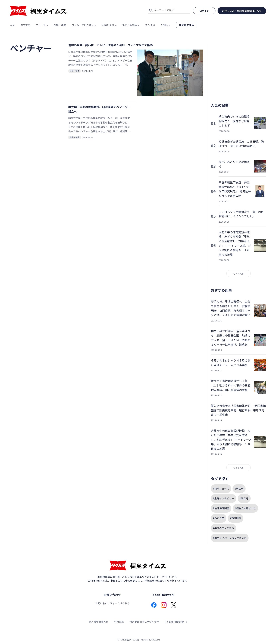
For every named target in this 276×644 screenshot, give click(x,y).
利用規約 (119, 622)
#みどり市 (219, 518)
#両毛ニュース (221, 489)
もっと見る (239, 273)
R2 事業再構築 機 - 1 (176, 622)
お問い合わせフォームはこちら (112, 603)
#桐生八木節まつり (245, 508)
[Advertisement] (239, 70)
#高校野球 (236, 518)
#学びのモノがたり (224, 528)
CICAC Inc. (156, 640)
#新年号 (244, 498)
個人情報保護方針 (99, 622)
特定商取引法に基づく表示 (144, 622)
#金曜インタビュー (224, 498)
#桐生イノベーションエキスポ (230, 538)
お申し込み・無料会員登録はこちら (242, 11)
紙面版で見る (187, 25)
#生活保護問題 (221, 508)
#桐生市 (239, 489)
